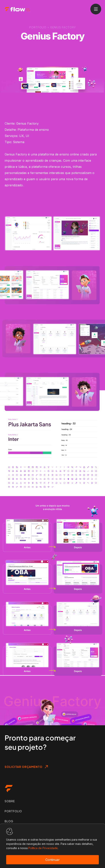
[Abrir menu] (96, 9)
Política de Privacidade (43, 848)
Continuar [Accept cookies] (53, 860)
